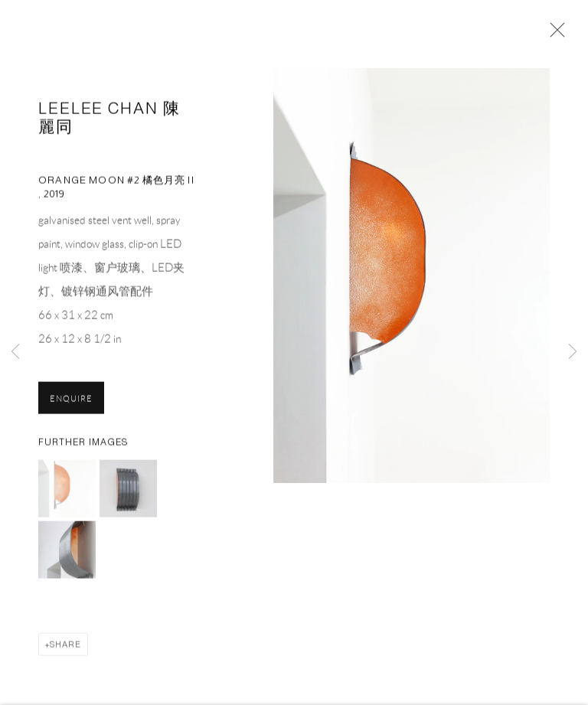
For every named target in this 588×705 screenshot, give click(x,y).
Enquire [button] (71, 401)
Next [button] (573, 352)
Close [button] (554, 34)
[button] (67, 491)
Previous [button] (15, 352)
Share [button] (65, 647)
